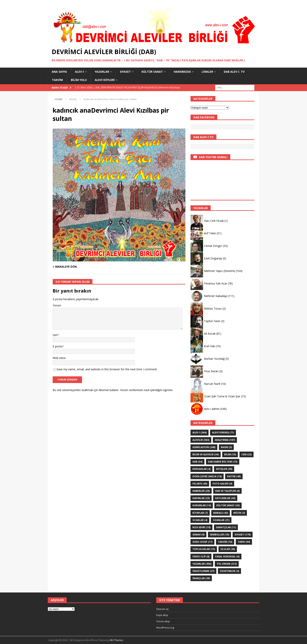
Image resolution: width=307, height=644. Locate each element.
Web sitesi (59, 358)
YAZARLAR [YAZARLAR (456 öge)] (202, 564)
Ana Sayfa (59, 72)
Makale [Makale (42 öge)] (221, 513)
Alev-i (79, 72)
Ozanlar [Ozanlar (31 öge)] (221, 520)
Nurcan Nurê (212, 384)
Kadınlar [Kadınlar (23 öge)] (201, 498)
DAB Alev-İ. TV (234, 72)
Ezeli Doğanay (213, 258)
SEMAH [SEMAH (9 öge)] (198, 535)
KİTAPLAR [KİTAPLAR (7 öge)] (200, 513)
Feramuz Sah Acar (216, 283)
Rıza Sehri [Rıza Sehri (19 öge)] (201, 527)
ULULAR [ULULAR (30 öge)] (228, 549)
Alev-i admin (212, 409)
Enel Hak (209, 346)
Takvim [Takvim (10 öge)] (225, 542)
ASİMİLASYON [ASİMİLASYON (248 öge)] (204, 447)
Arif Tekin (210, 233)
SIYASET (125, 72)
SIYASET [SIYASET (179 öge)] (243, 535)
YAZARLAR (102, 72)
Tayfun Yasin (212, 321)
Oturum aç (162, 609)
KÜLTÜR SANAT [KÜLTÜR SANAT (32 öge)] (228, 505)
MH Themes (116, 640)
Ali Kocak (210, 334)
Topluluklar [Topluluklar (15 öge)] (204, 549)
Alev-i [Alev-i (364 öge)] (200, 433)
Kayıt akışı (162, 615)
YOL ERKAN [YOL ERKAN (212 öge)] (227, 564)
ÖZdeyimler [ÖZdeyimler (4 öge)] (229, 571)
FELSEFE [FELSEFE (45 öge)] (200, 484)
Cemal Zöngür (213, 246)
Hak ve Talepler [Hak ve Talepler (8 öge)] (227, 491)
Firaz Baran (211, 371)
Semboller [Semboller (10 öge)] (219, 535)
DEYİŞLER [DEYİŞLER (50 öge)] (224, 469)
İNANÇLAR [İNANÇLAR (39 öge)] (201, 578)
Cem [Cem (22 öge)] (247, 454)
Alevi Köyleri (105, 80)
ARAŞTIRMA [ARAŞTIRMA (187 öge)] (225, 440)
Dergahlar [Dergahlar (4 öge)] (201, 469)
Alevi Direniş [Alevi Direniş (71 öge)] (223, 433)
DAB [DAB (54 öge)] (197, 462)
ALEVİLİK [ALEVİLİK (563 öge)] (201, 440)
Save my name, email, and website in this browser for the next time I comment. (107, 369)
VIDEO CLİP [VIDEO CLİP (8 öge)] (201, 557)
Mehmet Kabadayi (216, 296)
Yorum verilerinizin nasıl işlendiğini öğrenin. (147, 390)
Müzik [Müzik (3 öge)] (239, 513)
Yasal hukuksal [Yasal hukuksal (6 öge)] (227, 557)
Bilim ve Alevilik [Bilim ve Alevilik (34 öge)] (206, 454)
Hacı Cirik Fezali (214, 221)
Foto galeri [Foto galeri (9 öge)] (222, 484)
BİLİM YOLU (79, 80)
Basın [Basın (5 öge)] (226, 447)
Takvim (57, 80)
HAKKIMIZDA (182, 72)
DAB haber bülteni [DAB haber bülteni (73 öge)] (223, 462)
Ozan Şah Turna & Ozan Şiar (222, 396)
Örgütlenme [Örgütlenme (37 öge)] (203, 571)
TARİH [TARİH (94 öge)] (244, 542)
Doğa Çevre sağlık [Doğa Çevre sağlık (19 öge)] (207, 476)
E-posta (58, 346)
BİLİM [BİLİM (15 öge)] (230, 454)
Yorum (57, 305)
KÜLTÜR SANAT (152, 72)
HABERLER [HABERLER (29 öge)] (201, 491)
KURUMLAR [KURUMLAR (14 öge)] (202, 505)
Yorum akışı (163, 621)
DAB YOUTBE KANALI (213, 157)
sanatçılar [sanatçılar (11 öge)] (226, 527)
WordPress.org (165, 628)
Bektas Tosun (213, 308)
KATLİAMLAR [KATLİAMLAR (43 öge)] (225, 498)
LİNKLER (207, 72)
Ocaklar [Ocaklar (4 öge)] (200, 520)
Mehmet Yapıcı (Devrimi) (220, 271)
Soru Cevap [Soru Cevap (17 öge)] (202, 542)
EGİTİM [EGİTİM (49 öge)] (234, 476)
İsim (55, 335)
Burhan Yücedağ (214, 359)
